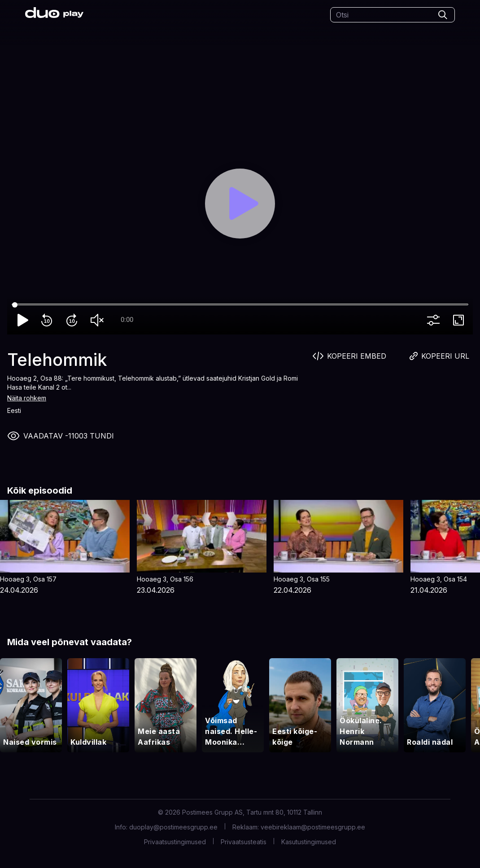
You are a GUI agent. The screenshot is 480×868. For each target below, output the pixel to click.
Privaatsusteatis (244, 842)
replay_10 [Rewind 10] (48, 320)
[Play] (240, 204)
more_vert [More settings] (435, 320)
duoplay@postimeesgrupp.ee (173, 827)
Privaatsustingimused (175, 842)
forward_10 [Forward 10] (74, 320)
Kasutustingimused (309, 842)
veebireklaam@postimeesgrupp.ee (313, 827)
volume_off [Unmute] (99, 320)
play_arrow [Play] (23, 320)
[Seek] (240, 305)
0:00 (127, 320)
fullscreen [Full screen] (460, 320)
